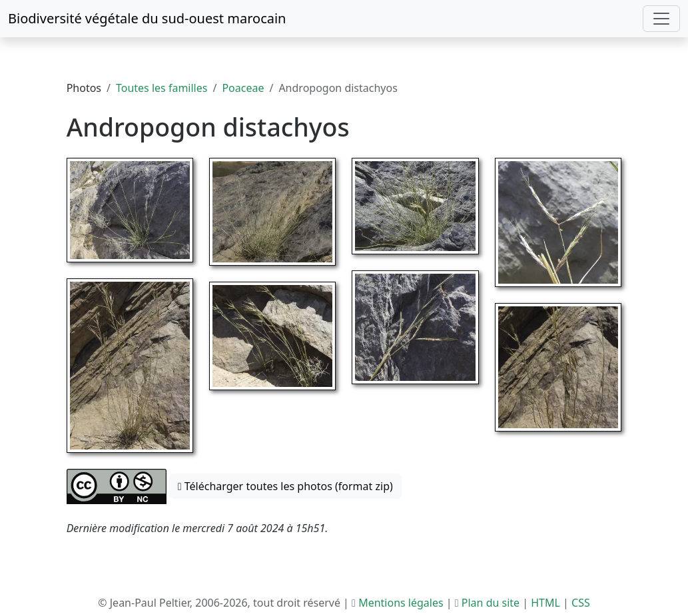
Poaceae (243, 88)
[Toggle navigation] (661, 19)
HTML (545, 603)
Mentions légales (401, 603)
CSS (581, 603)
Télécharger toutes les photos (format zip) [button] (285, 486)
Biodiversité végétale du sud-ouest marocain (147, 18)
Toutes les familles (162, 88)
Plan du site (491, 603)
